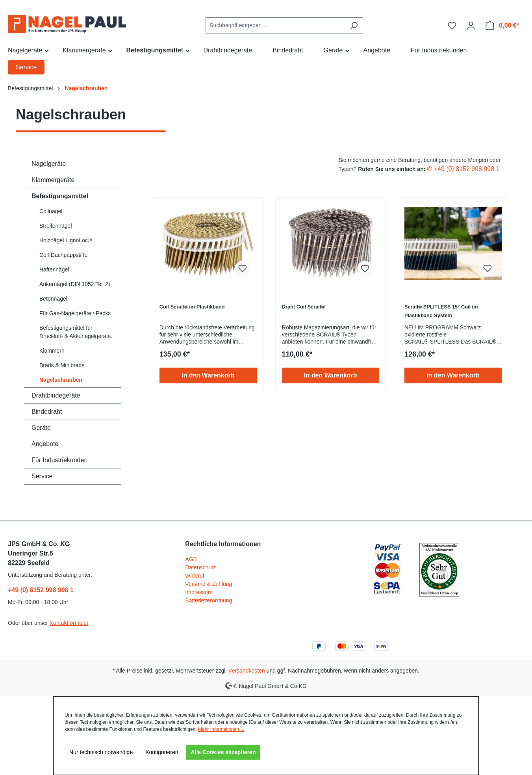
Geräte (41, 428)
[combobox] (275, 25)
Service (42, 476)
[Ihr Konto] (471, 26)
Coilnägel (51, 211)
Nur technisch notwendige (101, 752)
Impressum (199, 592)
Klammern (52, 351)
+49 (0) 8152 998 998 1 (41, 590)
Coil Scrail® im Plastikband (192, 307)
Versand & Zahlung (209, 584)
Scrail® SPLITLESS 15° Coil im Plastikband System (441, 311)
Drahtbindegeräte (56, 395)
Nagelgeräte (49, 164)
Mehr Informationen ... (221, 729)
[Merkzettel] (452, 26)
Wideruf (195, 576)
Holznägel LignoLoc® (66, 240)
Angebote (45, 444)
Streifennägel (56, 226)
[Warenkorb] (502, 26)
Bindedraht (47, 412)
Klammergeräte (53, 180)
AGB (191, 559)
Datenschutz (200, 567)
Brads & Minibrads (62, 365)
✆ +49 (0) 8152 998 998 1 (463, 169)
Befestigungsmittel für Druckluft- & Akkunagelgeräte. (76, 332)
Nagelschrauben (61, 380)
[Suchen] (354, 25)
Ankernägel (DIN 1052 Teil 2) (75, 284)
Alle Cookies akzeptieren (223, 752)
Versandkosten (247, 671)
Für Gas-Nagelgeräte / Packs (75, 313)
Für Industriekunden (59, 460)
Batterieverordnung (209, 600)
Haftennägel (54, 269)
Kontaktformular (69, 623)
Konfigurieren (162, 752)
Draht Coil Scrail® (303, 307)
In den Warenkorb (208, 375)
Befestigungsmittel (60, 196)
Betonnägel (53, 299)
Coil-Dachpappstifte (63, 255)
